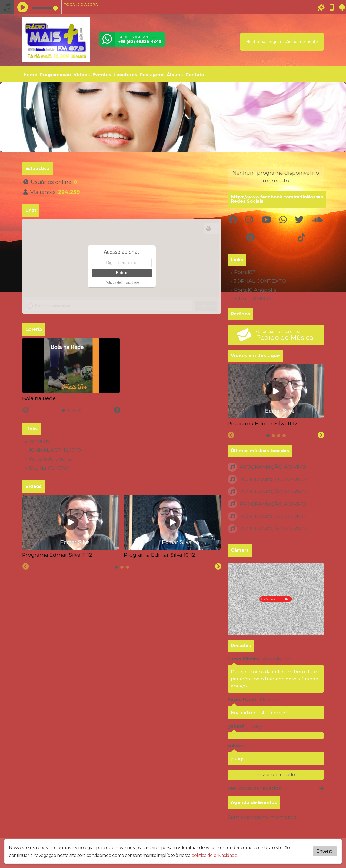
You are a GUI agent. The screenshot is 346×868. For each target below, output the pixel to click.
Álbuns (175, 75)
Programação (55, 75)
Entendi (325, 851)
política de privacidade (214, 855)
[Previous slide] (26, 410)
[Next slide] (117, 410)
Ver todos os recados (276, 788)
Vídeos (82, 75)
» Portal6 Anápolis (48, 459)
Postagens (152, 75)
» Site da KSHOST (47, 468)
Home (30, 75)
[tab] (63, 410)
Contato (195, 75)
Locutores (125, 75)
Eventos (102, 75)
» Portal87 (38, 441)
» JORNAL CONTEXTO (53, 450)
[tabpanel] (71, 370)
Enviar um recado (276, 775)
